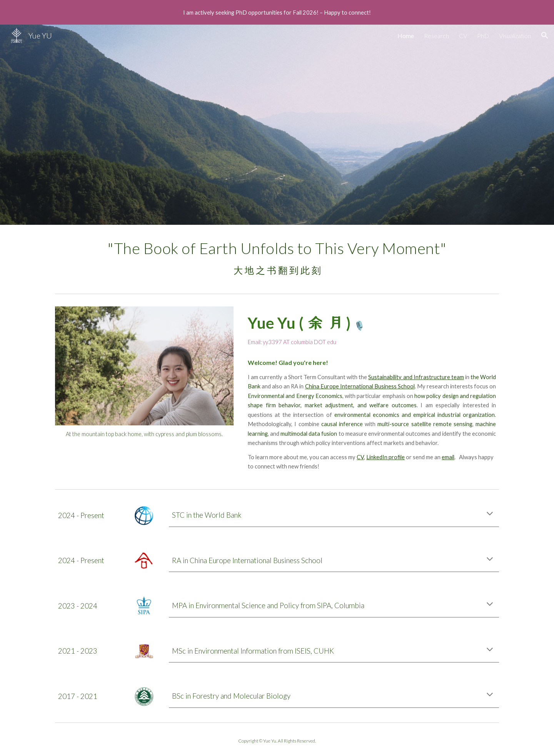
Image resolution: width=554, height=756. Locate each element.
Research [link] (436, 36)
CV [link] (463, 36)
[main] (277, 258)
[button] (545, 35)
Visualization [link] (515, 36)
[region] (277, 12)
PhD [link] (483, 36)
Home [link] (406, 36)
